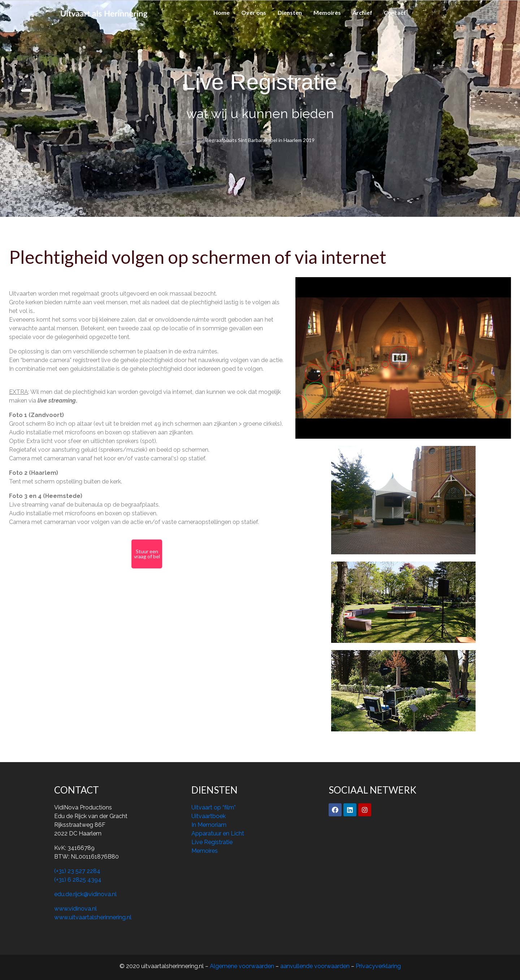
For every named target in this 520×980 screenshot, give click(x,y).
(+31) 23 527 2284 (77, 871)
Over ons (254, 12)
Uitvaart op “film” (214, 807)
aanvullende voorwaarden (315, 966)
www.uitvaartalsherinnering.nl (93, 917)
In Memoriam (209, 825)
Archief (362, 12)
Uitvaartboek (209, 816)
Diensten (290, 12)
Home (222, 12)
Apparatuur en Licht (218, 833)
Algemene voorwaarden (243, 966)
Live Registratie (212, 842)
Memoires (327, 12)
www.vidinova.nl (75, 909)
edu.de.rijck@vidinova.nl (85, 894)
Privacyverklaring (378, 966)
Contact (395, 12)
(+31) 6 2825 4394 (78, 880)
